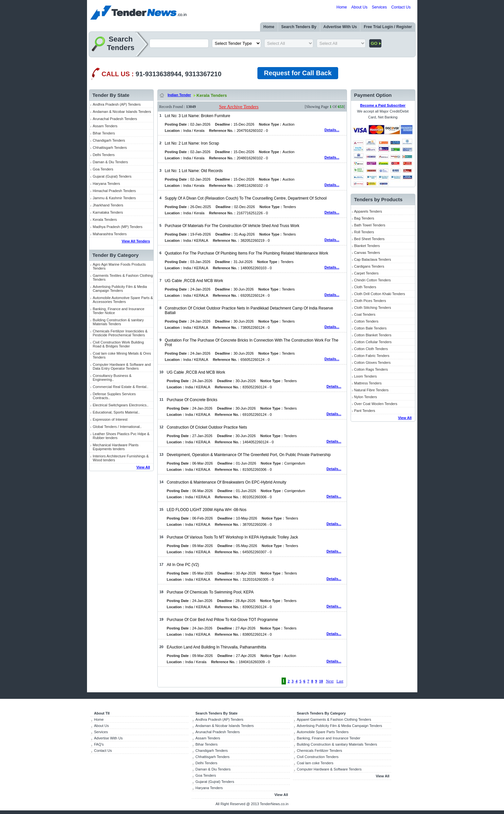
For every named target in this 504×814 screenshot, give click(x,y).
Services (379, 7)
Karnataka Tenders (108, 212)
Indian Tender (179, 95)
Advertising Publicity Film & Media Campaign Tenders (120, 289)
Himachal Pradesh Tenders (114, 191)
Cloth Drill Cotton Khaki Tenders (380, 294)
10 (321, 681)
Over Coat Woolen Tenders (376, 404)
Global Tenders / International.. (117, 427)
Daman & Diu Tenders (110, 162)
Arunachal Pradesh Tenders (115, 119)
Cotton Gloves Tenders (373, 363)
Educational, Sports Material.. (116, 412)
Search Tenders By (299, 27)
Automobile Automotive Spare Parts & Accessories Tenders (123, 300)
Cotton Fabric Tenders (372, 356)
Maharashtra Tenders (110, 234)
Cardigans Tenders (369, 266)
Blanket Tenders (367, 246)
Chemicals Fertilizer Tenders (320, 751)
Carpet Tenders (366, 273)
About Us (359, 7)
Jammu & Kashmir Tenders (114, 198)
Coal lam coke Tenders (315, 763)
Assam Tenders (105, 126)
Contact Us (401, 7)
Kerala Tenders (105, 220)
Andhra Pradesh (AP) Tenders (117, 104)
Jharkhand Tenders (108, 205)
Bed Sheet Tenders (369, 239)
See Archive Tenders (239, 107)
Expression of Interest (110, 419)
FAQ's (99, 744)
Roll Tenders (364, 232)
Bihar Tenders (104, 133)
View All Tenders (136, 241)
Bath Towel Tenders (370, 225)
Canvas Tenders (367, 253)
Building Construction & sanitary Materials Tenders (118, 322)
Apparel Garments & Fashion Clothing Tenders (334, 719)
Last (340, 681)
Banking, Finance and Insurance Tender (329, 738)
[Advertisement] (121, 576)
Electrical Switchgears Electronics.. (121, 405)
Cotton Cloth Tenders (371, 349)
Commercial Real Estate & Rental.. (121, 387)
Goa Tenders (103, 169)
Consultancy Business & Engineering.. (112, 378)
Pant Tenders (365, 411)
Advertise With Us (340, 27)
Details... (332, 130)
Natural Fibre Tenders (372, 390)
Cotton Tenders (366, 321)
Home (342, 7)
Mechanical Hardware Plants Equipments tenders (116, 447)
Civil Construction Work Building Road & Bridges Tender (118, 344)
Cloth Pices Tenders (370, 301)
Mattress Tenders (368, 383)
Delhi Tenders (104, 155)
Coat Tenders (365, 314)
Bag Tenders (364, 218)
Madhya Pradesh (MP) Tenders (118, 227)
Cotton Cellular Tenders (373, 342)
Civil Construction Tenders (318, 757)
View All (143, 467)
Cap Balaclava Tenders (373, 259)
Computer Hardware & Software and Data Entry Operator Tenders (122, 366)
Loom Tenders (366, 376)
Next (330, 681)
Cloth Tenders (365, 287)
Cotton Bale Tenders (370, 328)
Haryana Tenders (107, 184)
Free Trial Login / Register (388, 27)
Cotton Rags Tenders (371, 369)
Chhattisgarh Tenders (110, 148)
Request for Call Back (298, 73)
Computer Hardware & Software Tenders (329, 769)
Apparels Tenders (368, 211)
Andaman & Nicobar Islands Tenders (122, 112)
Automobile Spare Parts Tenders (323, 732)
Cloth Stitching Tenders (373, 308)
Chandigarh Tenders (109, 140)
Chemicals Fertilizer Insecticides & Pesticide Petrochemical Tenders (120, 333)
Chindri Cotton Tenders (373, 280)
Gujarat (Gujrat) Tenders (112, 176)
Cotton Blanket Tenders (373, 335)
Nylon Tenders (366, 397)
